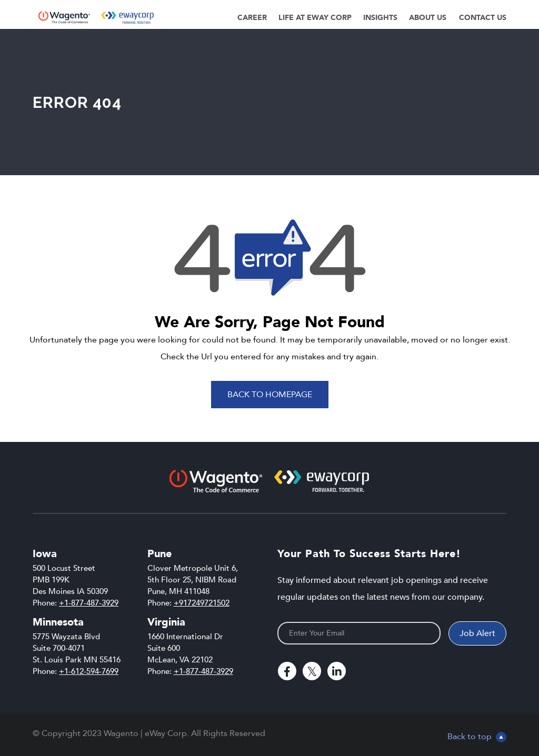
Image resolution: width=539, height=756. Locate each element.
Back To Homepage (270, 395)
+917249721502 (202, 603)
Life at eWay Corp (315, 18)
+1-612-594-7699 (89, 671)
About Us (428, 18)
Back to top (477, 737)
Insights (380, 18)
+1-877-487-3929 (89, 603)
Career (252, 18)
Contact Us (483, 18)
